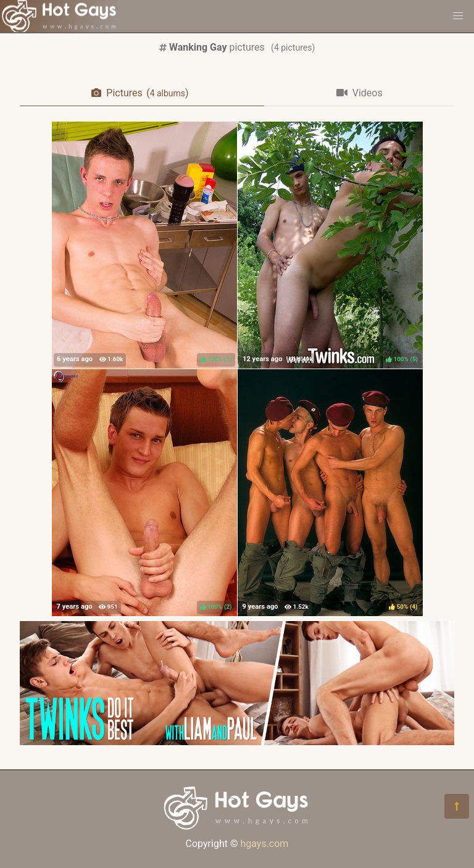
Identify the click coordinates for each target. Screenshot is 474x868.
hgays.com (264, 844)
